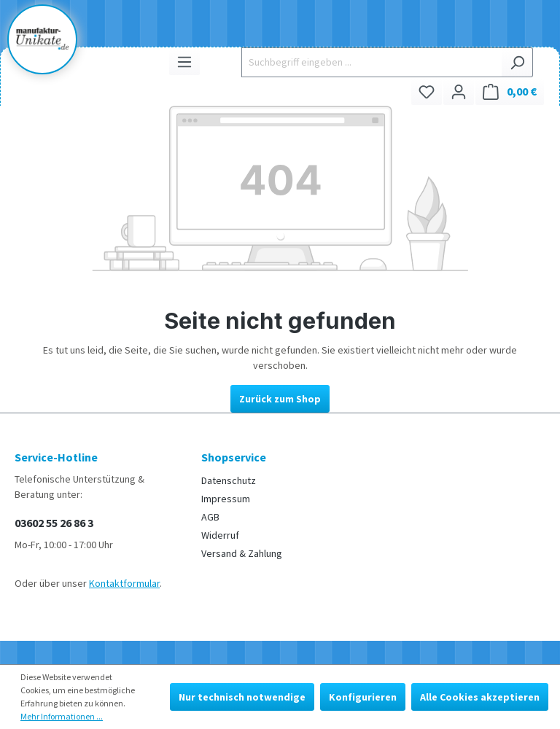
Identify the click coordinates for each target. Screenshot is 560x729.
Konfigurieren (363, 697)
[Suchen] (517, 62)
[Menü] (184, 62)
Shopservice (234, 457)
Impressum (226, 499)
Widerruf (220, 535)
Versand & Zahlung (242, 553)
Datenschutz (229, 480)
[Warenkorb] (510, 91)
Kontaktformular (124, 583)
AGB (210, 517)
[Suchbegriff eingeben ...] (372, 62)
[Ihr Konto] (459, 91)
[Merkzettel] (427, 91)
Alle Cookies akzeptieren (480, 697)
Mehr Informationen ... (62, 716)
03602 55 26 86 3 (54, 523)
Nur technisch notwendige (242, 697)
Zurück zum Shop (280, 399)
